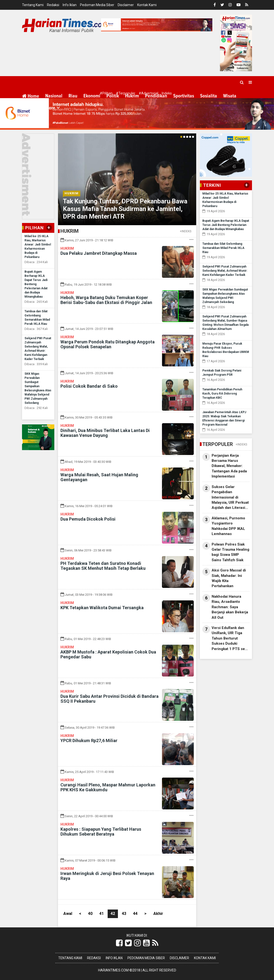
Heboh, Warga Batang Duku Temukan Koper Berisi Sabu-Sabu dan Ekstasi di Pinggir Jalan (106, 300)
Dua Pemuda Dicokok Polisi (88, 519)
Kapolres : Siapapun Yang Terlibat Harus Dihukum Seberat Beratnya (101, 832)
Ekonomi (92, 96)
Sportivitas (184, 96)
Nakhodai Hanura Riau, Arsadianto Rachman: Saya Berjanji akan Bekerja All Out (230, 607)
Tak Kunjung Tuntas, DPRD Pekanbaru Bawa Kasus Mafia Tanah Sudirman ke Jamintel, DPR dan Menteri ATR (125, 209)
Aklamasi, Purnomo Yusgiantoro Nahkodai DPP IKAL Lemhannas (228, 526)
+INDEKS (186, 231)
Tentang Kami (33, 5)
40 (90, 914)
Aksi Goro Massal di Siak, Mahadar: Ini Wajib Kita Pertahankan (229, 578)
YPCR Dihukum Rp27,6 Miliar (89, 741)
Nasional (54, 96)
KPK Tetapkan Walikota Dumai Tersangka (102, 608)
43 (124, 914)
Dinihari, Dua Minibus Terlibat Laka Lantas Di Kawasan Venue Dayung (105, 433)
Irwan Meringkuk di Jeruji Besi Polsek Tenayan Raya (107, 876)
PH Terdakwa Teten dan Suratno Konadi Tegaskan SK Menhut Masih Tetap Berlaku (103, 566)
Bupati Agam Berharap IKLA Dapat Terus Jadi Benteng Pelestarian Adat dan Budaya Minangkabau (36, 284)
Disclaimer (126, 5)
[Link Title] (119, 943)
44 (135, 914)
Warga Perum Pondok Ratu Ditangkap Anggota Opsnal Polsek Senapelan (108, 344)
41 (102, 914)
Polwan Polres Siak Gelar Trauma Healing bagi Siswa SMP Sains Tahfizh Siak (230, 552)
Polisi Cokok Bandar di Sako (89, 386)
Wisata (230, 96)
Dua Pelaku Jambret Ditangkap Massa (99, 253)
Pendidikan (156, 96)
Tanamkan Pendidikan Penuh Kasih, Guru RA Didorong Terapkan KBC (222, 394)
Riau (73, 96)
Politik (113, 96)
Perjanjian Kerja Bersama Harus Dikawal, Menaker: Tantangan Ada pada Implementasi (229, 466)
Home (31, 96)
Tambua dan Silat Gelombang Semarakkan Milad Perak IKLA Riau (223, 248)
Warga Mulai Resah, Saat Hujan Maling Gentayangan (99, 477)
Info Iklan (70, 5)
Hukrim (132, 96)
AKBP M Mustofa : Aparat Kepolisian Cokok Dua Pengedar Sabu (108, 654)
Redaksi (53, 5)
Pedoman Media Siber (97, 5)
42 (113, 914)
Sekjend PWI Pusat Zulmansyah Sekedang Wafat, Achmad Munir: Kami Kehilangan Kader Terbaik (225, 271)
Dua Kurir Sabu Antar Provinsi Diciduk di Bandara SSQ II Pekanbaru (109, 699)
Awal (68, 914)
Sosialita (209, 96)
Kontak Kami (147, 5)
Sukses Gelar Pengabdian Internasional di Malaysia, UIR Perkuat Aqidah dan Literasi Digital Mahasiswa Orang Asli (230, 498)
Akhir (158, 914)
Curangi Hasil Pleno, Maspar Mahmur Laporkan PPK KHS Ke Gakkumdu (108, 787)
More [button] (50, 108)
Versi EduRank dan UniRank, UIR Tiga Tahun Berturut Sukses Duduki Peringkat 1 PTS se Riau (228, 639)
